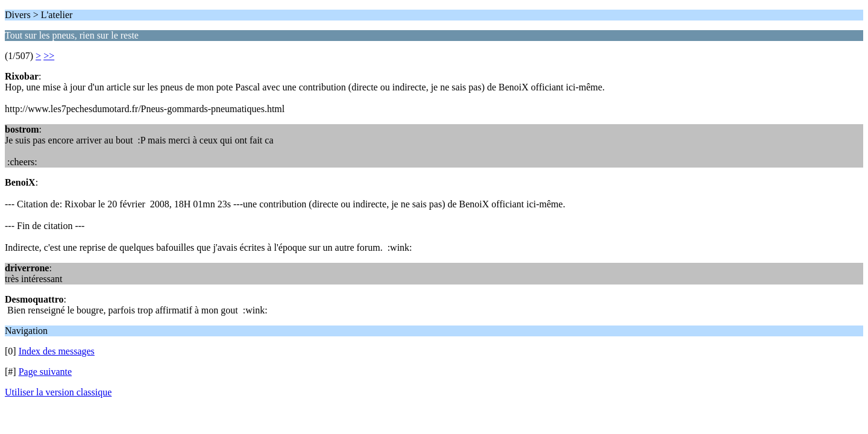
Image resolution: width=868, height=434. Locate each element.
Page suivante (45, 372)
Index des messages (57, 351)
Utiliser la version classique (58, 392)
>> (49, 56)
